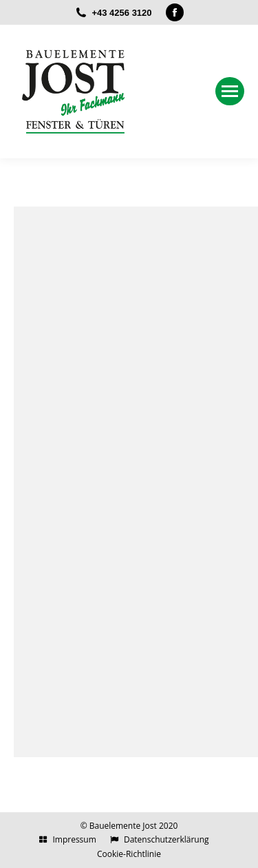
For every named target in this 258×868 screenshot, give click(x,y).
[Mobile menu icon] (230, 91)
